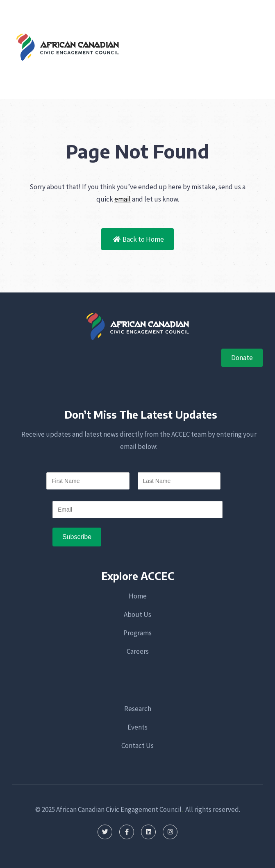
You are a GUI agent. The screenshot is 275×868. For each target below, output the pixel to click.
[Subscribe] (77, 537)
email (123, 199)
